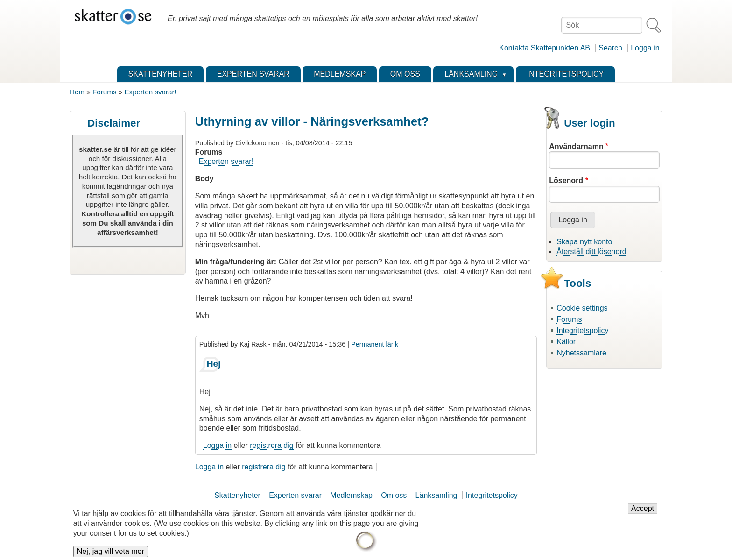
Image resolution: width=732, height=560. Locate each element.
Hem (77, 92)
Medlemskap (351, 495)
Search (610, 48)
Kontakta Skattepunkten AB (545, 48)
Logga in (645, 48)
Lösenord (566, 181)
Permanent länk (375, 344)
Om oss (394, 495)
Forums (104, 92)
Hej (214, 364)
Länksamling (436, 495)
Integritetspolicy (582, 330)
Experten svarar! (150, 92)
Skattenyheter (237, 495)
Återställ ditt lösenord (591, 252)
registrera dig (271, 445)
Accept (643, 512)
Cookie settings (582, 308)
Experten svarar (295, 495)
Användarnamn (576, 146)
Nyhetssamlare (581, 353)
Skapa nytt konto (584, 242)
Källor (566, 342)
